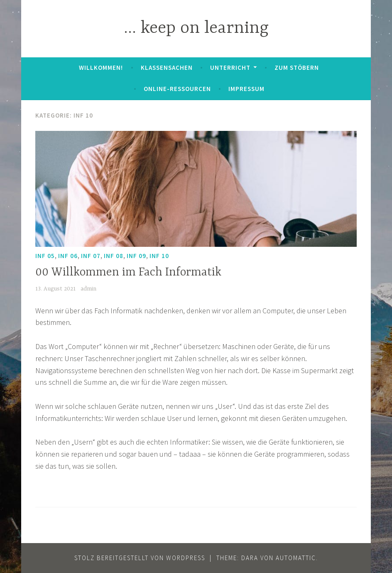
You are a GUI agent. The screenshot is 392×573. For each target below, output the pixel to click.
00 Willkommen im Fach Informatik (128, 273)
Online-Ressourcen (177, 89)
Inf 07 (91, 256)
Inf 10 (159, 256)
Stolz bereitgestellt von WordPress (140, 558)
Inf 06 (68, 256)
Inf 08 (114, 256)
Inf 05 (45, 256)
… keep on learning (196, 28)
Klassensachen (167, 68)
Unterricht (230, 68)
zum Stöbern (297, 68)
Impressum (246, 89)
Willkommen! (101, 68)
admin (88, 289)
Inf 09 (136, 256)
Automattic (296, 558)
